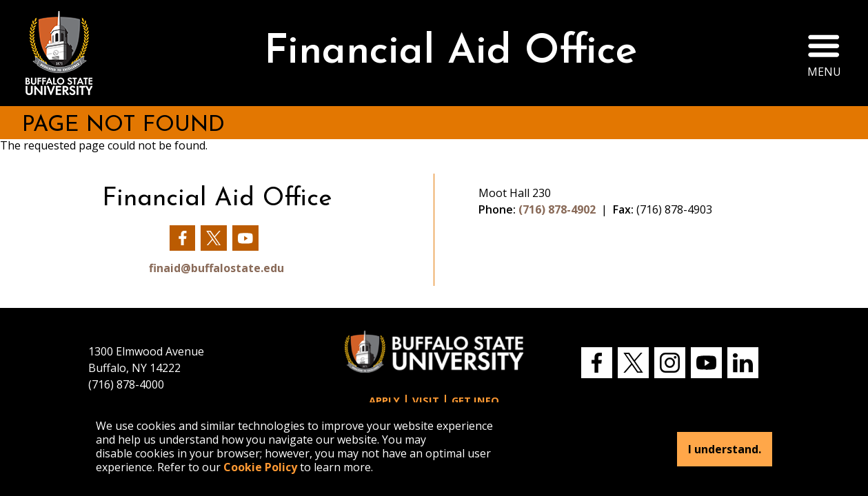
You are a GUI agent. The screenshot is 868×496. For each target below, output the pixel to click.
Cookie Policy (260, 467)
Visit (426, 401)
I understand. (725, 449)
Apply (384, 401)
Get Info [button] (475, 401)
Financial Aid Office (451, 53)
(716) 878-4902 (557, 209)
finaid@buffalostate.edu (216, 268)
